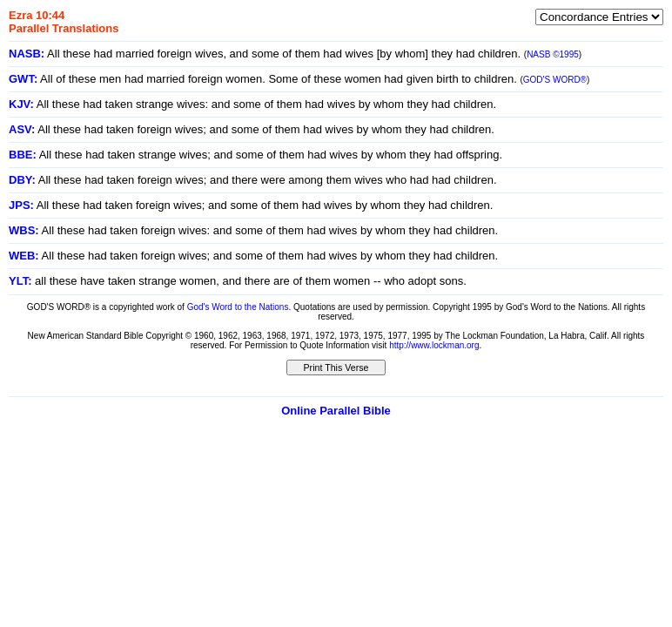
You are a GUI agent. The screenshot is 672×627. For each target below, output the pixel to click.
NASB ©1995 (553, 54)
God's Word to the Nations (238, 307)
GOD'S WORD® (555, 80)
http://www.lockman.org (434, 345)
